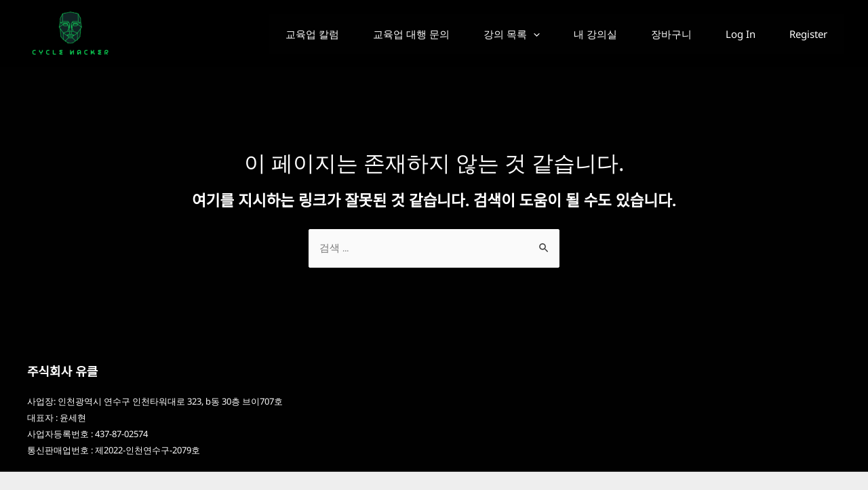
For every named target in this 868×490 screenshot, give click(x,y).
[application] (503, 34)
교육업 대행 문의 (374, 34)
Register (805, 34)
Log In (730, 34)
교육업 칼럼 (268, 34)
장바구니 (654, 34)
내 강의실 (572, 34)
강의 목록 (481, 34)
